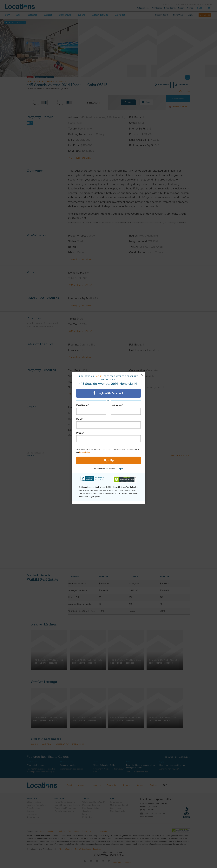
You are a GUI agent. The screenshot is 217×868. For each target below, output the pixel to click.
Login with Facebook (109, 393)
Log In (120, 469)
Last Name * (117, 405)
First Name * (83, 405)
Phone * (80, 433)
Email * (80, 419)
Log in (99, 376)
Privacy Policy (85, 452)
